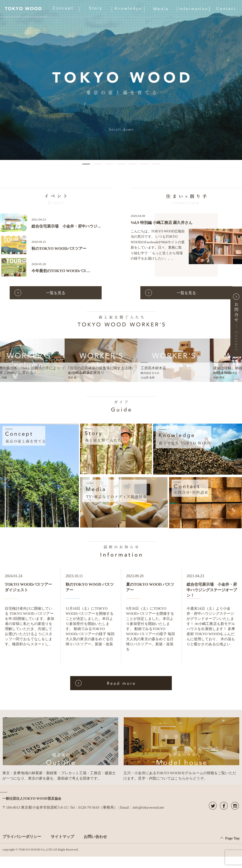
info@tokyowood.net (148, 807)
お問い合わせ (95, 837)
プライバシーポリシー (22, 837)
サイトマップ (62, 837)
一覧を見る (56, 293)
